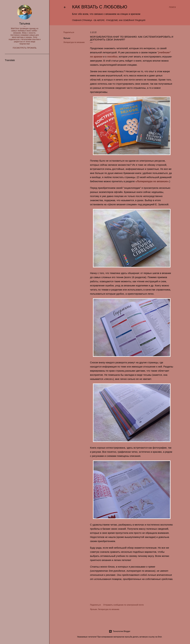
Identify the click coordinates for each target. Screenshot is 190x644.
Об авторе (99, 20)
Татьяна (25, 23)
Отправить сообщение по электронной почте (123, 605)
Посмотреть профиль (25, 48)
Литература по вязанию (74, 42)
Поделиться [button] (69, 32)
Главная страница (82, 20)
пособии (112, 57)
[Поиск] (172, 7)
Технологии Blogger (120, 631)
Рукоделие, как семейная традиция (126, 20)
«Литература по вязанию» (152, 181)
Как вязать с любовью (100, 7)
